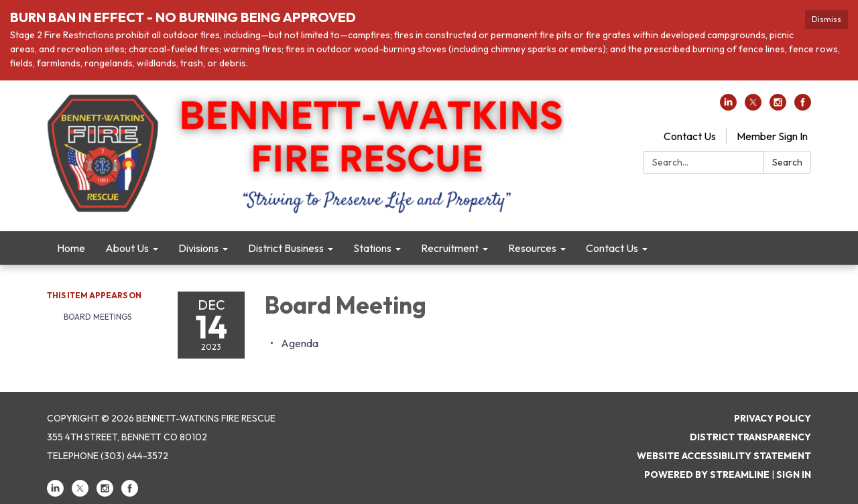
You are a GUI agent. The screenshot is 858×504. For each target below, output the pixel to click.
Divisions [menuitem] (198, 248)
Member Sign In (772, 136)
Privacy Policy (773, 418)
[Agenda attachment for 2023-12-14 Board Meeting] (300, 343)
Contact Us (690, 136)
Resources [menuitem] (532, 248)
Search (787, 162)
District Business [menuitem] (286, 248)
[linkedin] (728, 107)
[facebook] (803, 107)
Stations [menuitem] (372, 248)
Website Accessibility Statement (724, 456)
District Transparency (750, 437)
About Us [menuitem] (127, 248)
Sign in (794, 475)
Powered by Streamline (707, 475)
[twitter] (753, 107)
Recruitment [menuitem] (450, 248)
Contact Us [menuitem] (612, 248)
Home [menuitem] (71, 248)
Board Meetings (98, 317)
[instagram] (778, 107)
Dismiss (826, 19)
